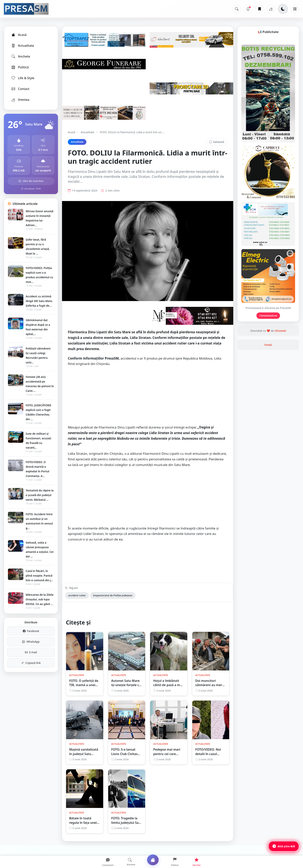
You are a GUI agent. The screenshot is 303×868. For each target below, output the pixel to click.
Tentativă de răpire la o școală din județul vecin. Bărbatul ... (40, 495)
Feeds (268, 394)
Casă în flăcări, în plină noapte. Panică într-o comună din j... (39, 576)
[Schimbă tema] (283, 9)
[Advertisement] (148, 406)
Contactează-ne (268, 364)
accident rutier (77, 604)
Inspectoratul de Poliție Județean (113, 604)
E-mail (31, 652)
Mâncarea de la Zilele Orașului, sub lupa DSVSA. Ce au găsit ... (40, 599)
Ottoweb (280, 380)
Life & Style (23, 78)
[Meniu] (295, 9)
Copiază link (31, 663)
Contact (20, 89)
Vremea (20, 100)
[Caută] (237, 9)
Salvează (217, 142)
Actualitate (23, 46)
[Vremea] (271, 9)
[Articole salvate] (260, 9)
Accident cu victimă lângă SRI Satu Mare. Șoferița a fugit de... (39, 301)
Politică (20, 67)
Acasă (19, 35)
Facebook (31, 631)
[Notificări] (248, 9)
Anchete (21, 56)
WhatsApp (31, 642)
